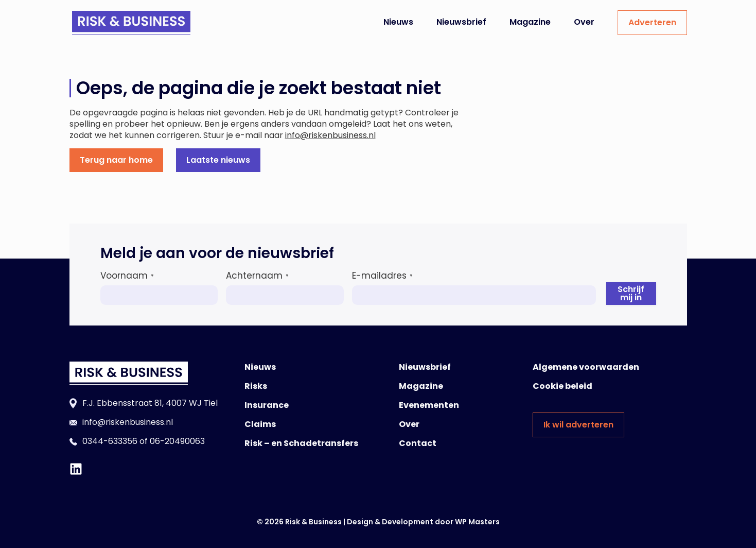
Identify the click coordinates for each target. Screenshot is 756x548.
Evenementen (429, 405)
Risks (256, 386)
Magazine (530, 22)
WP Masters (477, 522)
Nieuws (398, 22)
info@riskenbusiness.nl (330, 135)
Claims (260, 424)
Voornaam (127, 276)
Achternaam (257, 276)
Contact (418, 443)
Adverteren (652, 22)
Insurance (267, 405)
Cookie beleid (562, 386)
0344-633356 (110, 441)
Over (584, 22)
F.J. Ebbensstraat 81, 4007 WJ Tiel (150, 403)
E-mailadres (382, 276)
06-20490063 (177, 441)
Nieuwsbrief (461, 22)
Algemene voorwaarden (586, 367)
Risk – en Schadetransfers (301, 443)
